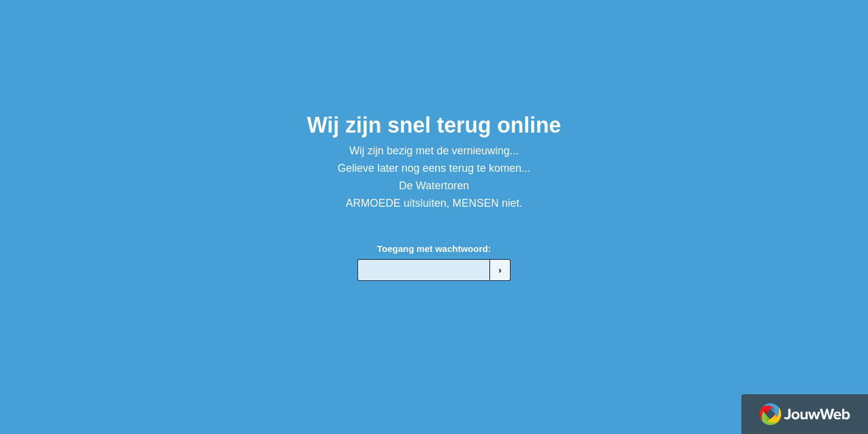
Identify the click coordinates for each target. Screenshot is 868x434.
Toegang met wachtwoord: (434, 249)
